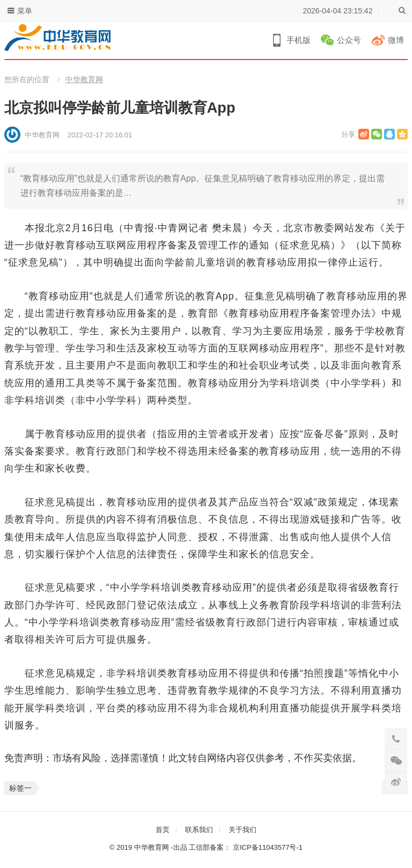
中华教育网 (84, 79)
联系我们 (199, 830)
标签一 (20, 788)
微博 (396, 40)
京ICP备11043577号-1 (268, 847)
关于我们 (242, 830)
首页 (163, 830)
